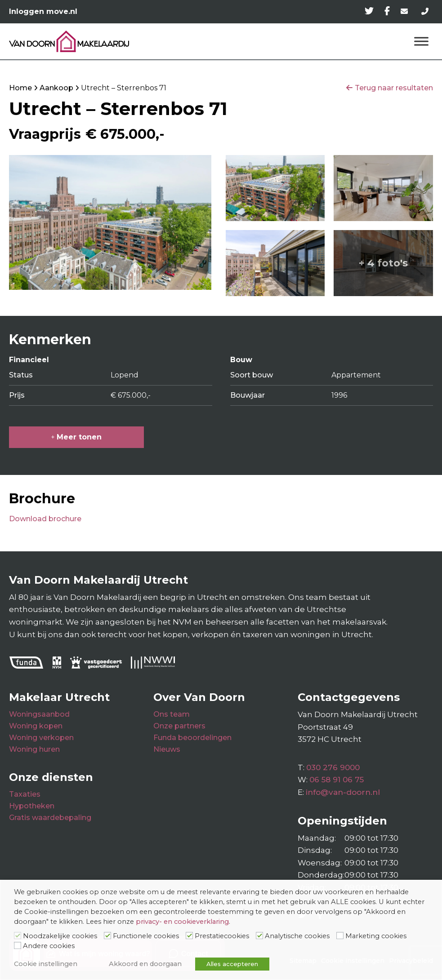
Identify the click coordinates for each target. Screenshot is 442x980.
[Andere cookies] (18, 945)
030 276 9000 (333, 767)
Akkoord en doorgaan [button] (145, 964)
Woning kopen (36, 726)
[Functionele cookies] (107, 936)
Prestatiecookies (222, 936)
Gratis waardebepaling (50, 818)
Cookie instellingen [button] (46, 964)
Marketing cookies (376, 936)
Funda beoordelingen (192, 738)
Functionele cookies (146, 936)
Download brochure (45, 519)
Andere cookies (49, 946)
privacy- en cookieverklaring (182, 922)
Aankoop (56, 88)
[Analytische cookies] (259, 936)
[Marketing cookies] (340, 936)
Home (20, 88)
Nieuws (167, 749)
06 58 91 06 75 (337, 780)
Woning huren (34, 749)
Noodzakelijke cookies (60, 936)
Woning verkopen (41, 738)
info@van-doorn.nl (343, 792)
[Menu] (421, 41)
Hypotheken (32, 806)
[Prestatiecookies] (189, 936)
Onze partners (179, 726)
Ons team (172, 714)
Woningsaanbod (39, 714)
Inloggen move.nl (43, 11)
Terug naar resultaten (394, 88)
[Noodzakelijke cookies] (18, 936)
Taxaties (25, 794)
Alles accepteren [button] (232, 964)
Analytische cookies (297, 936)
